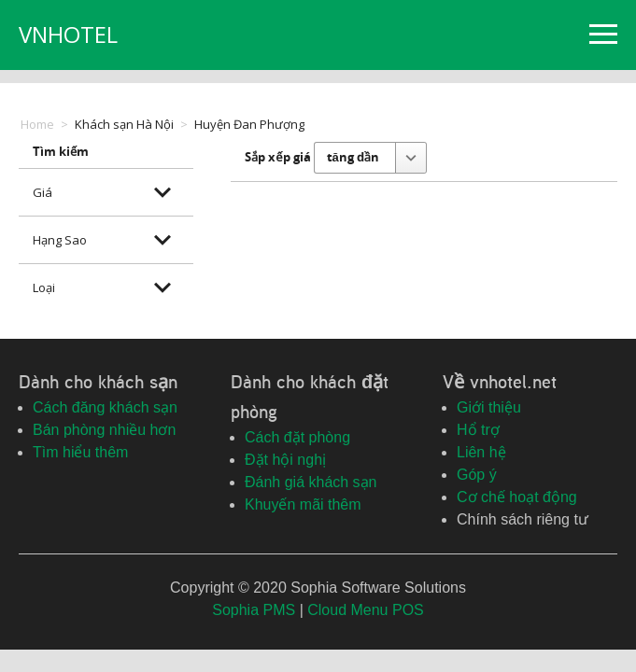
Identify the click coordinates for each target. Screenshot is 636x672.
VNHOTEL (68, 34)
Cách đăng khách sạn (105, 407)
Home (37, 124)
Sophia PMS (254, 610)
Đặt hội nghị (285, 460)
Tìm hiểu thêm (80, 452)
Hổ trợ (478, 430)
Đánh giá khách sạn (311, 482)
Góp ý (477, 475)
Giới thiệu (489, 407)
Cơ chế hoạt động (517, 497)
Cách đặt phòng (297, 437)
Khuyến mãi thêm (303, 504)
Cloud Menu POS (366, 610)
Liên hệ (481, 452)
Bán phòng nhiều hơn (104, 430)
